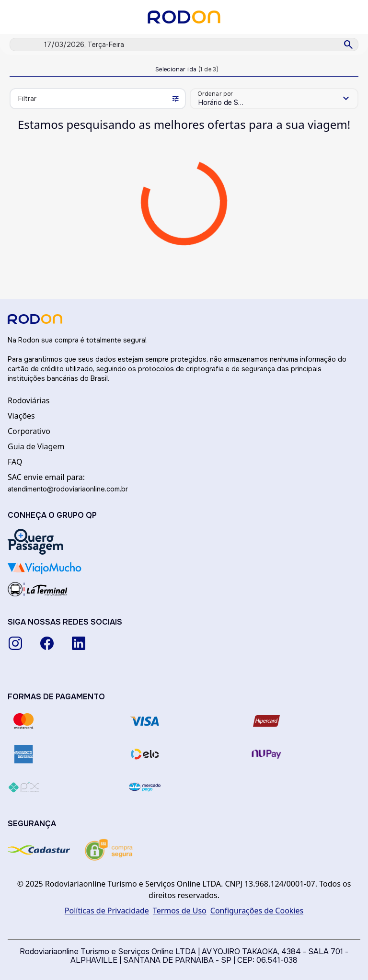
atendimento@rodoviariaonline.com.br (68, 489)
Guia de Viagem (36, 446)
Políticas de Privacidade (107, 911)
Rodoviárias (29, 400)
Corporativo (29, 431)
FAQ (15, 462)
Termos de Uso (180, 911)
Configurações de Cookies (257, 911)
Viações (21, 416)
